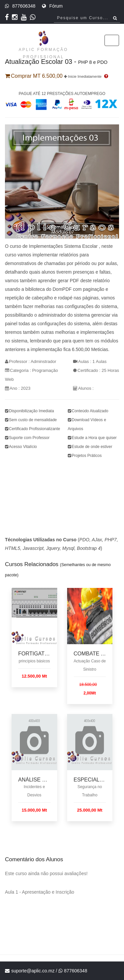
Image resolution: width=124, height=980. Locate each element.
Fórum (56, 6)
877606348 (24, 6)
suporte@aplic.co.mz (33, 971)
